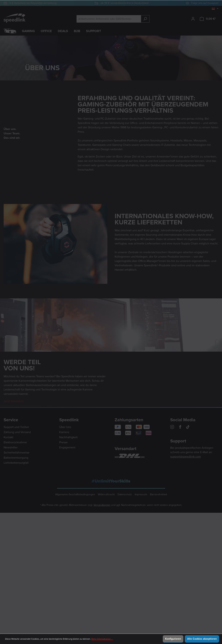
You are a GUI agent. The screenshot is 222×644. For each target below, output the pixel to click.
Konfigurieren (173, 639)
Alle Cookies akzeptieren (202, 639)
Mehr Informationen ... (102, 639)
